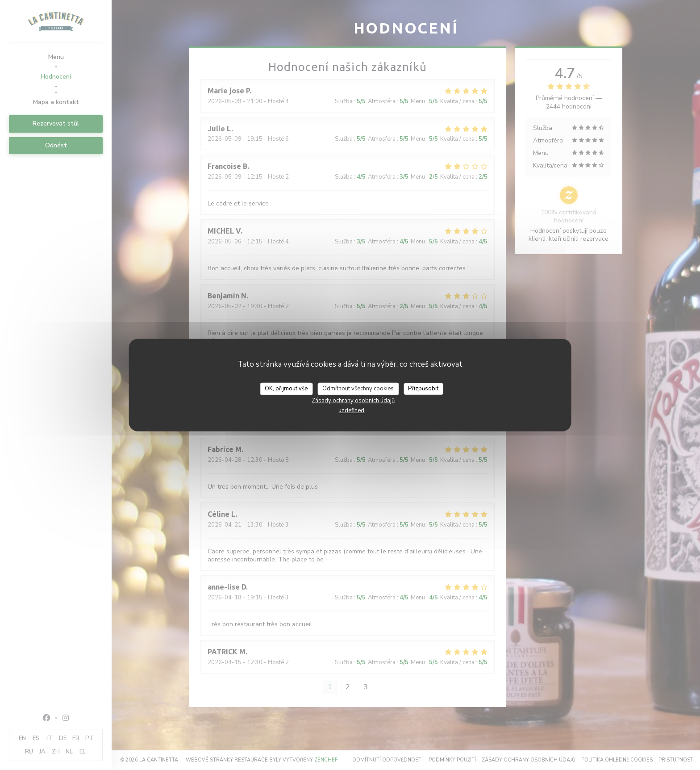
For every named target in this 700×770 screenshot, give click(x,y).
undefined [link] (351, 410)
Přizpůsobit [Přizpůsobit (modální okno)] (423, 389)
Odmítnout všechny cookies (358, 389)
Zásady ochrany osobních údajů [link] (353, 400)
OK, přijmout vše (286, 389)
